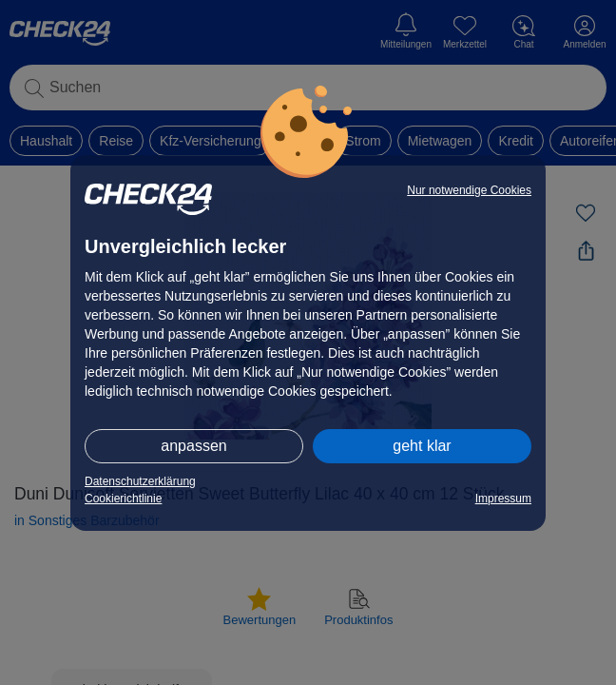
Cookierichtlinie (123, 499)
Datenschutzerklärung (140, 481)
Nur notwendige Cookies (469, 190)
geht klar (422, 446)
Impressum (503, 499)
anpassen (193, 446)
